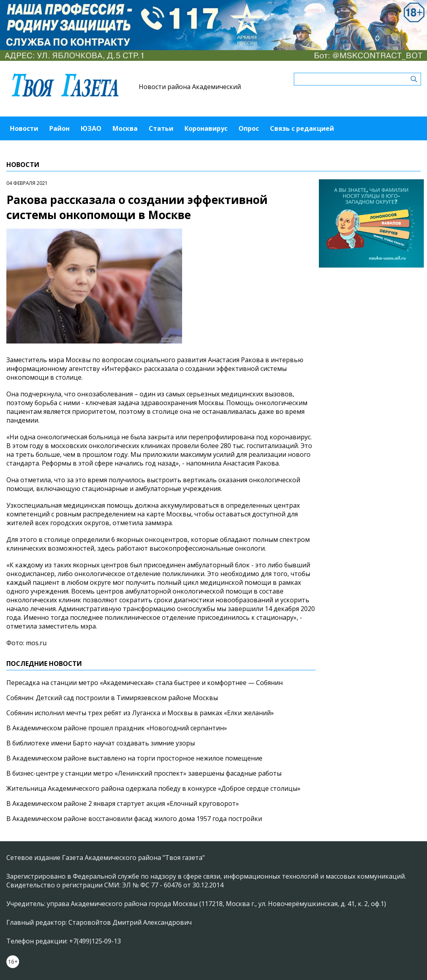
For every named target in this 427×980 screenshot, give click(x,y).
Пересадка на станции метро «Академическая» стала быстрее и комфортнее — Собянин (145, 683)
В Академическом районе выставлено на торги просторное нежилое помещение (134, 758)
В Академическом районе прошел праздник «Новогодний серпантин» (117, 728)
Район (59, 128)
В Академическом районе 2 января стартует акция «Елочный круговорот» (123, 803)
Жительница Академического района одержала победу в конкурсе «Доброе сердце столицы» (153, 788)
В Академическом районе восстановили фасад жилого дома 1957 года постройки (134, 819)
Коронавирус (206, 128)
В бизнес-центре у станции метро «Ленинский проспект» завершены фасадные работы (144, 773)
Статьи (161, 128)
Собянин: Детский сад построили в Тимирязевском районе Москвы (112, 698)
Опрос (249, 128)
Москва (125, 128)
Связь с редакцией (302, 128)
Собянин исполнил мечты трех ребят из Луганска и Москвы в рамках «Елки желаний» (140, 713)
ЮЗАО (91, 128)
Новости (24, 128)
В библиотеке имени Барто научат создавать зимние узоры (101, 743)
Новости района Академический (190, 87)
